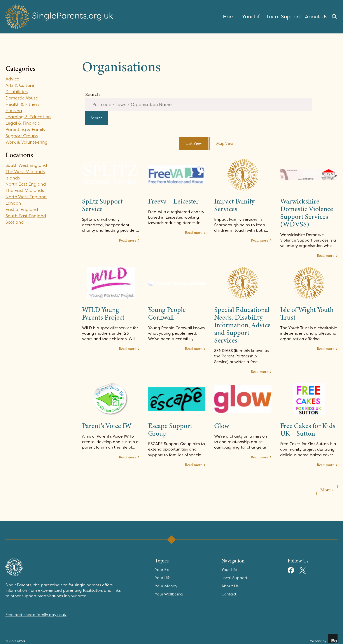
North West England (26, 197)
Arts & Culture (20, 85)
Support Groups (22, 136)
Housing (14, 111)
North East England (26, 184)
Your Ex (162, 571)
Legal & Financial (24, 123)
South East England (26, 216)
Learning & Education (28, 117)
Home (230, 17)
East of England (22, 209)
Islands (13, 178)
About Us (316, 17)
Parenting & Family (26, 129)
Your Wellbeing (169, 595)
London (13, 203)
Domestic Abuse (22, 98)
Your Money (166, 587)
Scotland (15, 222)
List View (194, 144)
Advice (13, 79)
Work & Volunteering (27, 142)
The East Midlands (25, 190)
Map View (225, 144)
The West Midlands (25, 172)
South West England (26, 165)
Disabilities (17, 92)
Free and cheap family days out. (36, 616)
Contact (229, 595)
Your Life (252, 17)
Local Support (284, 17)
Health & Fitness (23, 104)
